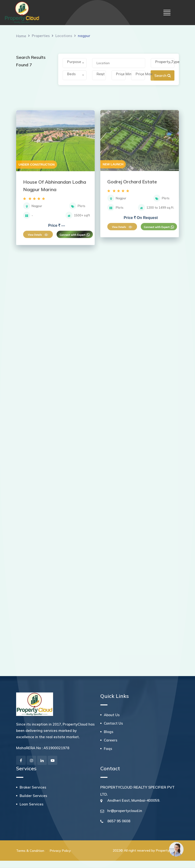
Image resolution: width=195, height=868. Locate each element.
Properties (41, 36)
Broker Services (33, 787)
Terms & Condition (30, 851)
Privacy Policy (60, 851)
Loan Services (32, 804)
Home (21, 36)
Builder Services (33, 796)
